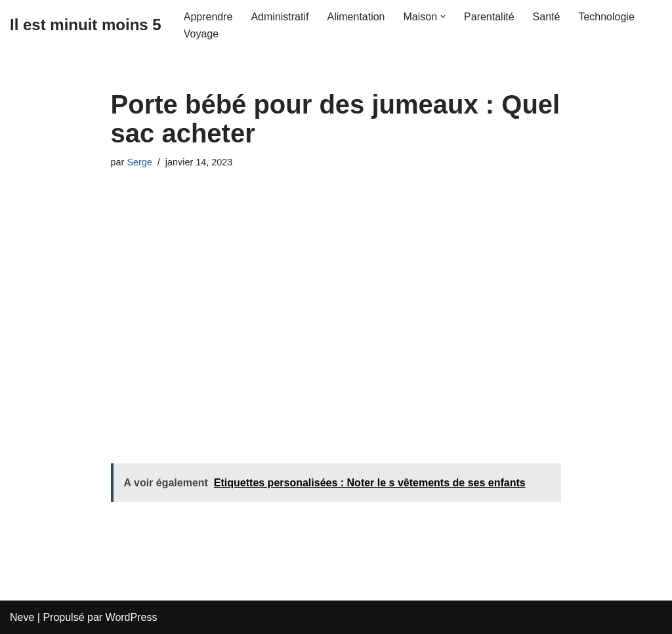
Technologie (606, 17)
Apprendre (208, 17)
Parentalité (489, 17)
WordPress (132, 617)
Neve (22, 617)
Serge (139, 162)
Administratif (280, 17)
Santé (547, 17)
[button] (443, 16)
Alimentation (356, 17)
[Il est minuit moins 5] (86, 25)
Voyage (201, 34)
